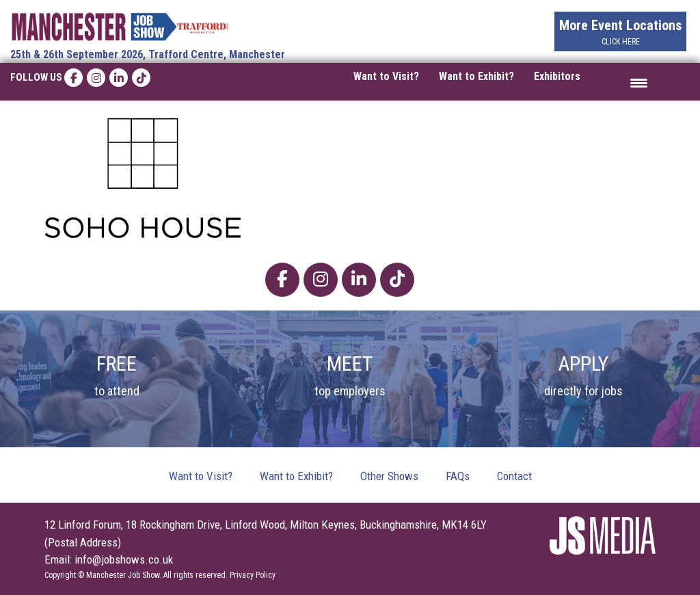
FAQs (458, 476)
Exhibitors (557, 76)
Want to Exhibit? (476, 76)
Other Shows (389, 476)
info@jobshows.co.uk (124, 559)
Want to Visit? (386, 76)
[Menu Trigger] (639, 82)
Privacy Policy (253, 575)
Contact (514, 476)
